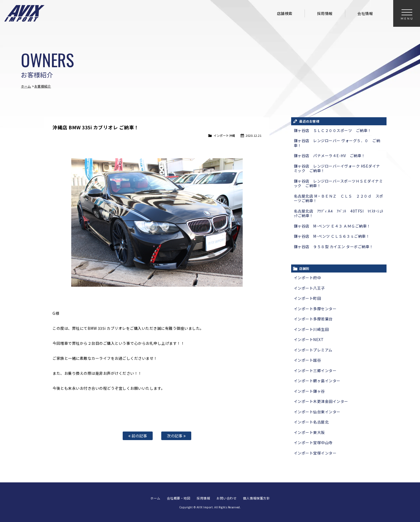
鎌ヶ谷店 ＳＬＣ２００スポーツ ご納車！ (333, 130)
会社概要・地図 (179, 498)
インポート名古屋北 (311, 422)
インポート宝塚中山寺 (313, 442)
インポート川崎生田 (311, 329)
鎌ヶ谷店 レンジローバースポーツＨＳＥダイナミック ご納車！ (338, 183)
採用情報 (325, 13)
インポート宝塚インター (315, 453)
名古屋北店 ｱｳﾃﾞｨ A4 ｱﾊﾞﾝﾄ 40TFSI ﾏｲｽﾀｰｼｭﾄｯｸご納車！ (339, 213)
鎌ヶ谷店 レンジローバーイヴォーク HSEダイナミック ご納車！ (337, 168)
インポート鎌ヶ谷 (309, 391)
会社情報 (365, 13)
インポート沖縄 (224, 135)
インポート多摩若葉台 (313, 319)
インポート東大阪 (309, 432)
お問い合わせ (226, 498)
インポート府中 (307, 278)
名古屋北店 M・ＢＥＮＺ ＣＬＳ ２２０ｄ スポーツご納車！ (339, 198)
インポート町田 (307, 298)
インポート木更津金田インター (321, 401)
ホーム (26, 86)
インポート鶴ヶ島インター (317, 381)
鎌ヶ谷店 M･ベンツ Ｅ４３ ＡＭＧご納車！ (332, 226)
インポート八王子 (309, 288)
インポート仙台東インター (317, 412)
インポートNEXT (309, 339)
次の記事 (176, 436)
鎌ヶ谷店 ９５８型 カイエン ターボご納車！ (334, 247)
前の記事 (138, 436)
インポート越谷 (307, 360)
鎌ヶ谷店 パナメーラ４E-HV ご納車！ (330, 156)
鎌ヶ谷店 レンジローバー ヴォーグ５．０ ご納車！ (337, 143)
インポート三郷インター (315, 370)
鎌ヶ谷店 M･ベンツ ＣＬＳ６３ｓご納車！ (332, 236)
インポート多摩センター (315, 309)
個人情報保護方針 (256, 498)
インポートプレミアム (313, 350)
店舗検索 (285, 13)
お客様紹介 (43, 86)
